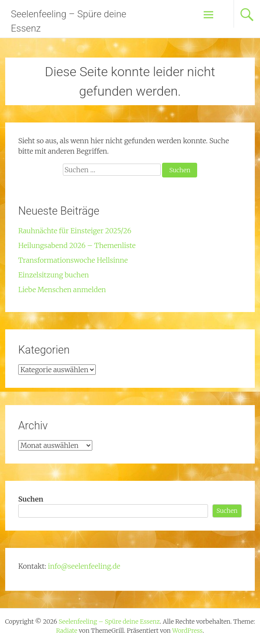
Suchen (31, 499)
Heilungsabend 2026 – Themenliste (77, 245)
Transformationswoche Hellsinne (73, 260)
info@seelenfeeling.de (84, 566)
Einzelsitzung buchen (54, 275)
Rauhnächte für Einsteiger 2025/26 (75, 231)
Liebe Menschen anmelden (62, 290)
